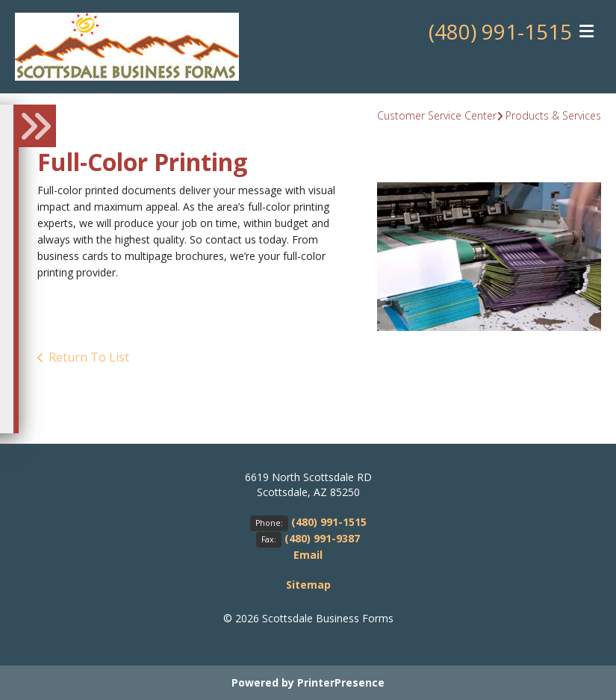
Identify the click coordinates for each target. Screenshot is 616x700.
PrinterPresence (341, 682)
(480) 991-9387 (322, 538)
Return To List (89, 357)
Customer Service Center (437, 115)
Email (308, 555)
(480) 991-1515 (500, 32)
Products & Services (553, 115)
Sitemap (308, 585)
